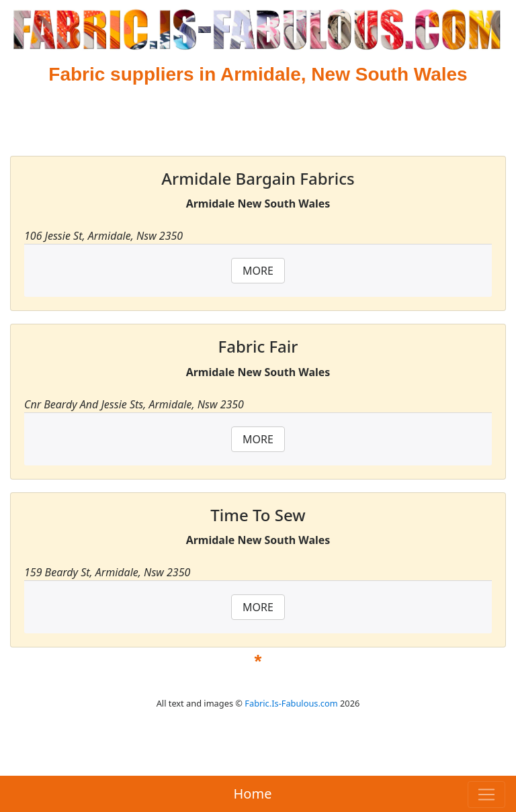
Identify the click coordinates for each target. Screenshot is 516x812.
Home (253, 794)
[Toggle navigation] (486, 795)
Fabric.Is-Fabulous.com (291, 703)
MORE (258, 271)
